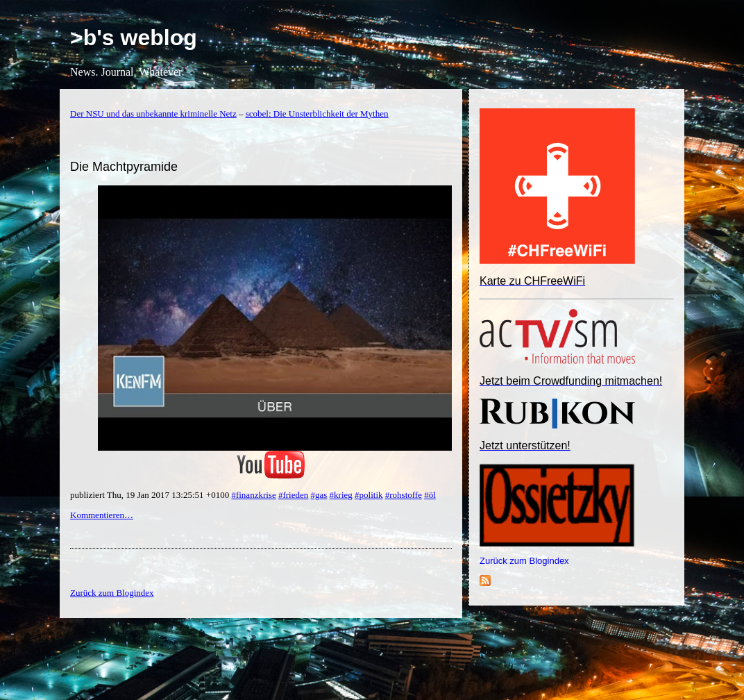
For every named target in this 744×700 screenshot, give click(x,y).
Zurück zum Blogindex (524, 561)
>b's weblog (134, 37)
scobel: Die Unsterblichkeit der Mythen (317, 114)
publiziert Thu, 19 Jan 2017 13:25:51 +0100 (151, 495)
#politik (369, 495)
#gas (319, 495)
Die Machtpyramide (124, 167)
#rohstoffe (404, 495)
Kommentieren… (102, 515)
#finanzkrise (253, 495)
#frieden (293, 495)
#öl (430, 495)
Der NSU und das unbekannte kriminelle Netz (153, 114)
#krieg (341, 495)
